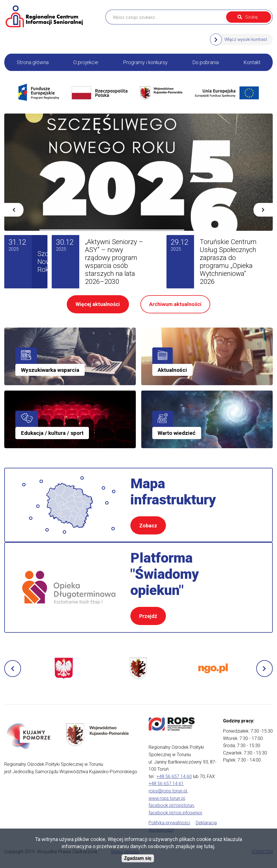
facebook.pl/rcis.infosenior (175, 813)
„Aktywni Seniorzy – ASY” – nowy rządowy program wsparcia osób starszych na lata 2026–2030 (114, 262)
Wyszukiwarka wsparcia (50, 370)
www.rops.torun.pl (167, 798)
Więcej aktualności (98, 304)
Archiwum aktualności (175, 304)
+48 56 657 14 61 (166, 784)
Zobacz (148, 526)
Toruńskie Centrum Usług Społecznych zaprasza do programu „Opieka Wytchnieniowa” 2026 (228, 262)
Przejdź (148, 616)
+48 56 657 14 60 (174, 776)
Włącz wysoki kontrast (246, 39)
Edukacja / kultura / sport (52, 433)
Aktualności (172, 370)
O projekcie (86, 62)
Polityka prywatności (169, 823)
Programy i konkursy (145, 62)
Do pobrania (206, 62)
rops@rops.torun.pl (168, 791)
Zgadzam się (138, 858)
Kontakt (252, 62)
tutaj (209, 846)
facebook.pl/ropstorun (171, 805)
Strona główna (33, 62)
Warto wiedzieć (177, 433)
